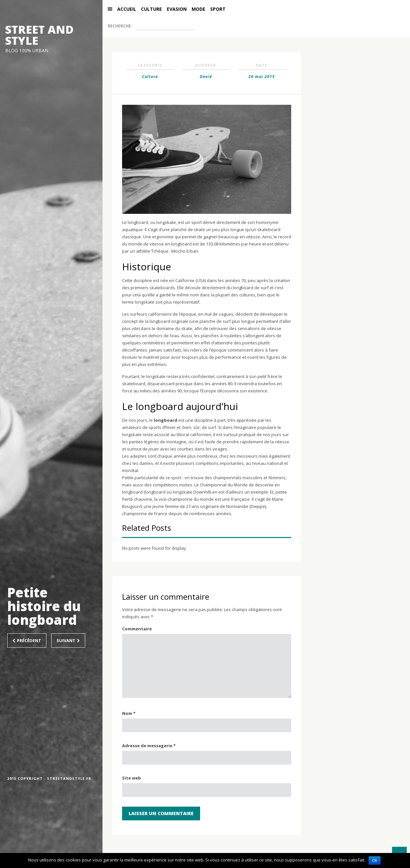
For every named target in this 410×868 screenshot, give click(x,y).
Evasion (181, 18)
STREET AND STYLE (39, 35)
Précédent (27, 640)
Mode (203, 18)
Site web (132, 796)
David (206, 95)
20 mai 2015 (262, 95)
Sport (222, 18)
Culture (156, 18)
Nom (129, 732)
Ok (375, 860)
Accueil (131, 18)
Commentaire (137, 647)
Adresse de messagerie (149, 764)
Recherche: (125, 35)
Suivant (68, 640)
